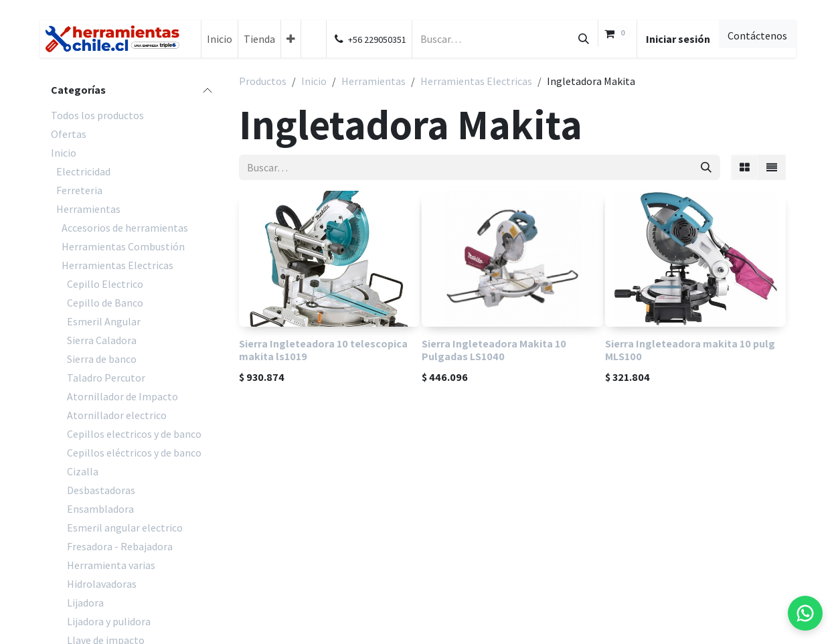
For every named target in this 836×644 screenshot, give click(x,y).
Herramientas (88, 209)
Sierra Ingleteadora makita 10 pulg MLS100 (690, 350)
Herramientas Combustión (123, 246)
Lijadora (85, 602)
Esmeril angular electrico (125, 528)
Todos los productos (97, 115)
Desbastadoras (101, 490)
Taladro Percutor (106, 378)
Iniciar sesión (678, 39)
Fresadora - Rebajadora (120, 546)
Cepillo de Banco (105, 303)
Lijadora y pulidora (109, 621)
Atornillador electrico (117, 415)
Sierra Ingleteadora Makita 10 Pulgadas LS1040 (495, 350)
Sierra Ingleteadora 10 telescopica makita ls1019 (323, 350)
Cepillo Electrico (105, 284)
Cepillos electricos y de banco (134, 434)
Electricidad (83, 171)
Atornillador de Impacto (122, 396)
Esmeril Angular (104, 321)
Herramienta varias (111, 565)
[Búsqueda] (584, 39)
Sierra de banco (102, 359)
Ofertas (69, 134)
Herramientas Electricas (117, 265)
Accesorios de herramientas (125, 228)
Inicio (64, 153)
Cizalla (83, 471)
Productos (263, 81)
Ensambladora (100, 509)
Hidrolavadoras (102, 584)
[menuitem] (220, 39)
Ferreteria (79, 190)
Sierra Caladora (102, 340)
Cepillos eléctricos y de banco (134, 453)
